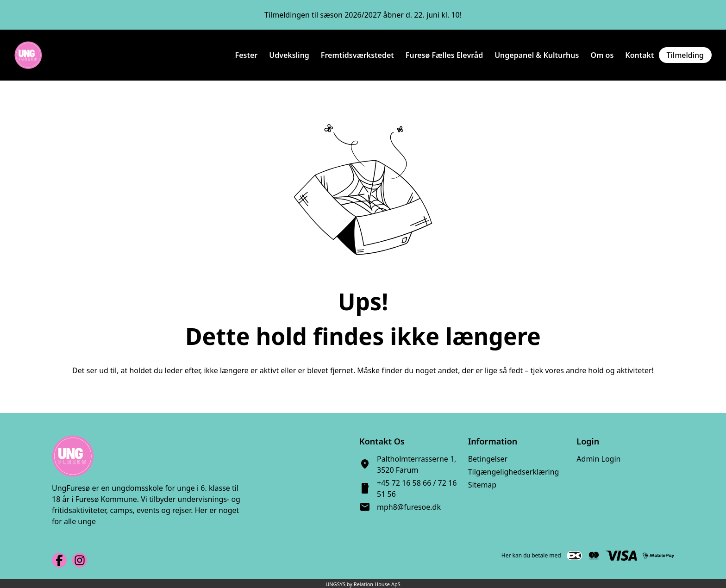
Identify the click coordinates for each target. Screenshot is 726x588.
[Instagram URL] (80, 560)
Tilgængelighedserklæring (514, 472)
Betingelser (488, 459)
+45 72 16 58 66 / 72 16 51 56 (417, 488)
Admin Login (598, 459)
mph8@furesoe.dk (409, 507)
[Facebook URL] (59, 560)
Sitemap (482, 485)
